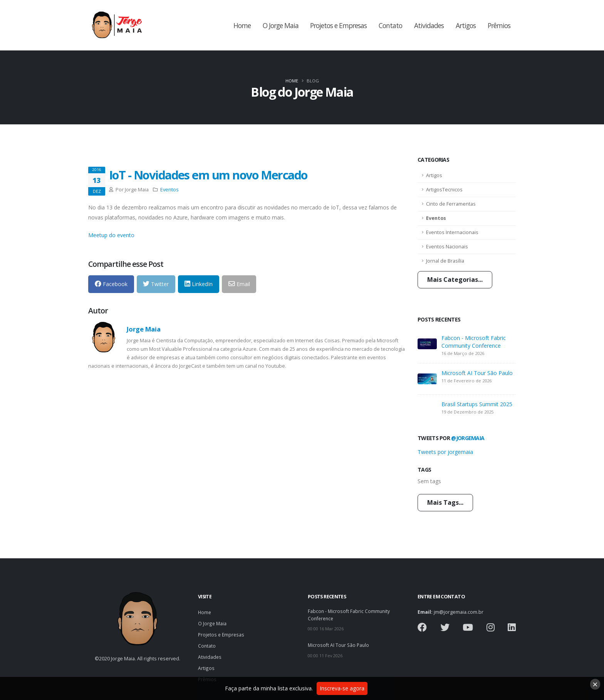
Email (239, 284)
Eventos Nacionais (447, 247)
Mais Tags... (445, 502)
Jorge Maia (144, 329)
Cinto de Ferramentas (451, 204)
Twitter (156, 284)
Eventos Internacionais (452, 232)
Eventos (436, 218)
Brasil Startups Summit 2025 (477, 404)
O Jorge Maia (281, 25)
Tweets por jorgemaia (445, 452)
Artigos (466, 25)
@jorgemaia (468, 438)
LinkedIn (199, 284)
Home (242, 25)
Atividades (429, 25)
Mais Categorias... (455, 280)
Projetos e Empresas (338, 25)
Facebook (111, 284)
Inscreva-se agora (342, 688)
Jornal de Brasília (445, 261)
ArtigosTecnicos (444, 190)
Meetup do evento (111, 235)
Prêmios (499, 25)
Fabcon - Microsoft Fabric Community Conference (474, 342)
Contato (390, 25)
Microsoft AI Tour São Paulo (477, 373)
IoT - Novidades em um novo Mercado (208, 175)
